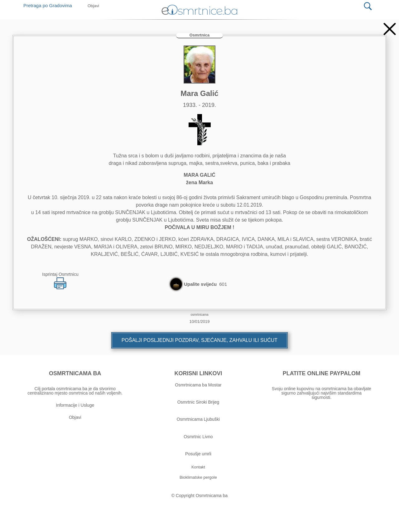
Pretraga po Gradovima (50, 5)
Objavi (75, 417)
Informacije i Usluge (75, 405)
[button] (199, 340)
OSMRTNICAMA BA (75, 373)
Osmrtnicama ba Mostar (198, 385)
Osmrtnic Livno (198, 437)
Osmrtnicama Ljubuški (198, 419)
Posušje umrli (198, 454)
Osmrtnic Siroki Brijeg (198, 402)
